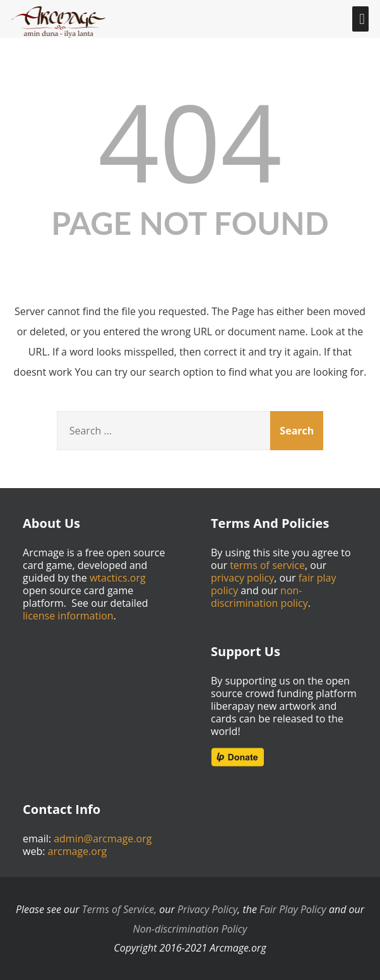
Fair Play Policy (293, 909)
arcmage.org (78, 851)
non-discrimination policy (259, 597)
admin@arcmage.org (103, 839)
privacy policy (242, 578)
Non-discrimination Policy (190, 929)
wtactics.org (118, 578)
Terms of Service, (119, 909)
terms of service (267, 565)
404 (190, 141)
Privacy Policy (207, 909)
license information (68, 616)
